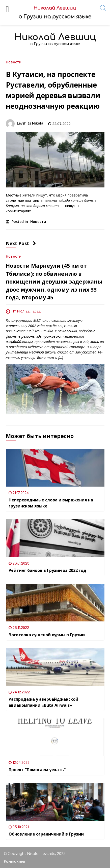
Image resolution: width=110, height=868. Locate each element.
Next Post (21, 243)
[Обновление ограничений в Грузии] (55, 802)
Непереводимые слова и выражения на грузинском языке (51, 503)
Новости (14, 62)
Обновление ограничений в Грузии (46, 834)
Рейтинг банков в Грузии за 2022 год (47, 570)
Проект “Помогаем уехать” (37, 770)
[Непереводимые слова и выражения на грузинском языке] (55, 468)
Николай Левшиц (55, 37)
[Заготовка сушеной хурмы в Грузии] (55, 603)
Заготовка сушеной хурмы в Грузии (47, 635)
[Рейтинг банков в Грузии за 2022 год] (55, 538)
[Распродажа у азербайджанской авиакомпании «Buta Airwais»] (55, 667)
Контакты (14, 862)
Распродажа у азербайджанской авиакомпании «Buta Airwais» (43, 702)
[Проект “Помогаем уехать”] (55, 737)
